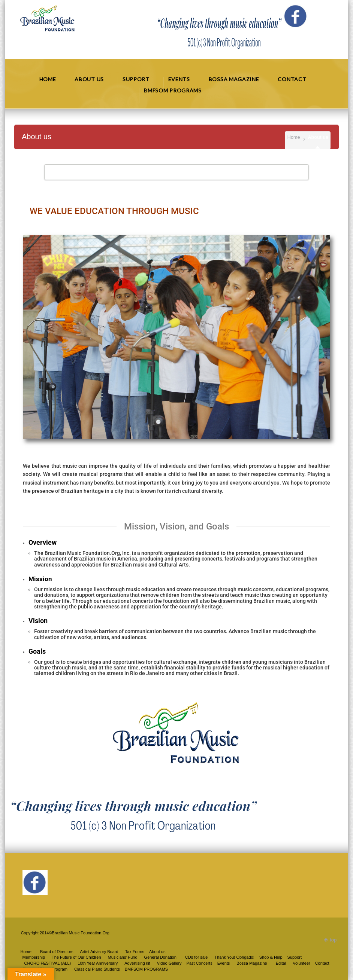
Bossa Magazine (252, 963)
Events (224, 963)
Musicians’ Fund (123, 957)
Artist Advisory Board (99, 952)
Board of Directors (57, 952)
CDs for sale (197, 957)
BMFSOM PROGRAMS (147, 969)
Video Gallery (169, 963)
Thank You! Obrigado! (234, 957)
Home (294, 137)
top (333, 940)
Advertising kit (137, 963)
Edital (281, 963)
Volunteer (301, 963)
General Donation (160, 957)
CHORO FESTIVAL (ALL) (48, 963)
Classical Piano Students (97, 969)
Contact (322, 963)
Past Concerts (200, 963)
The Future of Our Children (76, 957)
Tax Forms (135, 952)
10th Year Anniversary (98, 963)
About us (157, 952)
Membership (34, 957)
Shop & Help (271, 957)
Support (295, 957)
